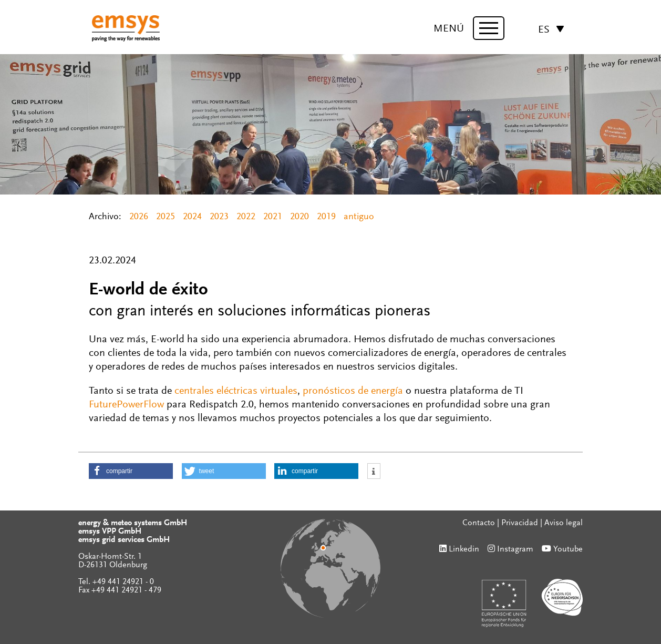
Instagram (515, 549)
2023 (219, 217)
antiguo (359, 217)
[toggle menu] (489, 28)
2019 (326, 217)
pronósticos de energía (353, 391)
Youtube (568, 549)
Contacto (479, 523)
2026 (139, 217)
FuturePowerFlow (126, 405)
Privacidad (520, 523)
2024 (192, 217)
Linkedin (464, 549)
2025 (166, 217)
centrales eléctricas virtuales (236, 391)
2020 (299, 217)
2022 (246, 217)
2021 (273, 217)
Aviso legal (564, 523)
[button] (131, 471)
